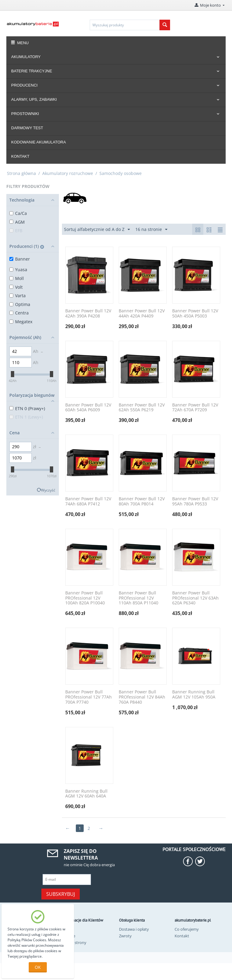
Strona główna (21, 173)
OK (38, 967)
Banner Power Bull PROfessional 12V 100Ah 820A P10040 (85, 598)
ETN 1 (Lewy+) (26, 417)
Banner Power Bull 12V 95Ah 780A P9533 (195, 502)
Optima (20, 304)
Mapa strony (75, 942)
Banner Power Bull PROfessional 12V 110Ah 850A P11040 (139, 598)
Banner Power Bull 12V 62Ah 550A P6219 (142, 408)
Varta (18, 296)
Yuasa (18, 270)
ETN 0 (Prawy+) (27, 408)
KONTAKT (20, 156)
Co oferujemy (187, 929)
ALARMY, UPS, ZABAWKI (34, 99)
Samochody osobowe (121, 173)
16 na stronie (151, 230)
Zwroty (125, 936)
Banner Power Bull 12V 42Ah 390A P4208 (88, 314)
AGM (17, 222)
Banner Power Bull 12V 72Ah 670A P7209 (195, 408)
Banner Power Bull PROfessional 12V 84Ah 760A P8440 (142, 697)
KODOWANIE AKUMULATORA (39, 142)
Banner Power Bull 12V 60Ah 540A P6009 (88, 408)
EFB (16, 230)
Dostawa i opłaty (134, 929)
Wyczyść (48, 490)
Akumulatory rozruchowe (68, 173)
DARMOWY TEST (27, 128)
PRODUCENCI (24, 85)
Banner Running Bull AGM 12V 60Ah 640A (86, 794)
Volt (16, 287)
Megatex (21, 322)
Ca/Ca (18, 213)
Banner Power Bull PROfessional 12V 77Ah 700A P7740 (89, 697)
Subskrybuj (61, 894)
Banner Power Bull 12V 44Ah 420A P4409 (142, 314)
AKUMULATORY (26, 57)
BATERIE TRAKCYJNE (32, 71)
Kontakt (182, 936)
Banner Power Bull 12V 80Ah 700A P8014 (142, 502)
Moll (17, 278)
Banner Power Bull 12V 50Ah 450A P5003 (195, 314)
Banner (20, 259)
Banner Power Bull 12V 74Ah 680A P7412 (88, 502)
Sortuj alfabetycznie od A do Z (97, 230)
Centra (19, 313)
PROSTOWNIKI (25, 114)
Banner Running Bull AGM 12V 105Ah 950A (194, 695)
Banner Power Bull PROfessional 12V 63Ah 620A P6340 (195, 598)
